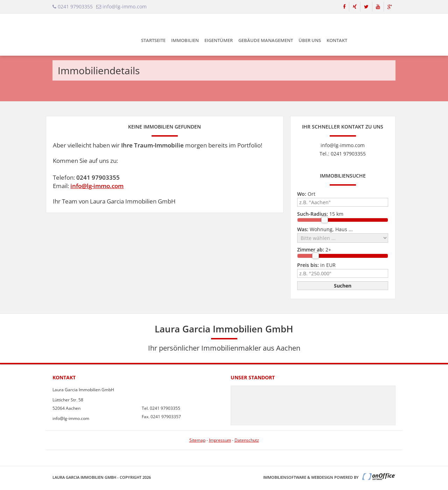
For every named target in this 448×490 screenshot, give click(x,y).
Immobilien (185, 40)
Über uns (310, 40)
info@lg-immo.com (97, 186)
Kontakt (337, 40)
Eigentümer (219, 40)
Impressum (220, 440)
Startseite (153, 40)
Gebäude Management (266, 40)
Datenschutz (247, 440)
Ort (306, 194)
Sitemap (197, 440)
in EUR (316, 265)
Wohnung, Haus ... (325, 229)
